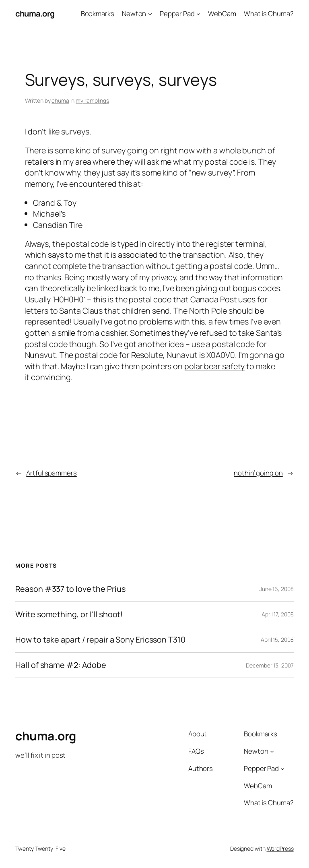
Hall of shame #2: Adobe (61, 665)
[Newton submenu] (150, 14)
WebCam (222, 13)
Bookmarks (98, 13)
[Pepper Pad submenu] (198, 14)
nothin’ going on (258, 473)
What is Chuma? (269, 13)
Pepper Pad (177, 13)
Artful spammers (51, 473)
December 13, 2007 (270, 665)
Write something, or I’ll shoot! (69, 614)
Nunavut (40, 355)
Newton (134, 13)
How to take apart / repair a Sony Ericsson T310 (100, 640)
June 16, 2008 (277, 589)
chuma (60, 100)
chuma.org (35, 13)
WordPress (280, 848)
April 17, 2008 (278, 614)
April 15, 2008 (277, 640)
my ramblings (92, 100)
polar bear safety (214, 366)
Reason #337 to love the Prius (70, 589)
